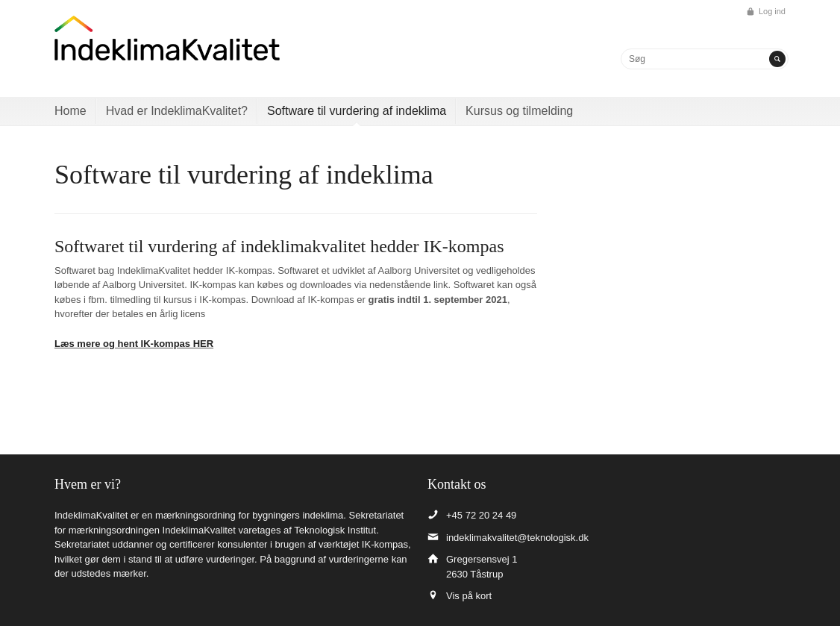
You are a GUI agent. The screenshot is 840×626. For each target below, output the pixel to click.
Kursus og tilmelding (519, 111)
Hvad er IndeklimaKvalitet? (177, 111)
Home (70, 111)
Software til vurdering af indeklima (357, 111)
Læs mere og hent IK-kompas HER (134, 344)
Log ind (772, 11)
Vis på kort (469, 596)
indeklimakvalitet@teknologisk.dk (517, 538)
